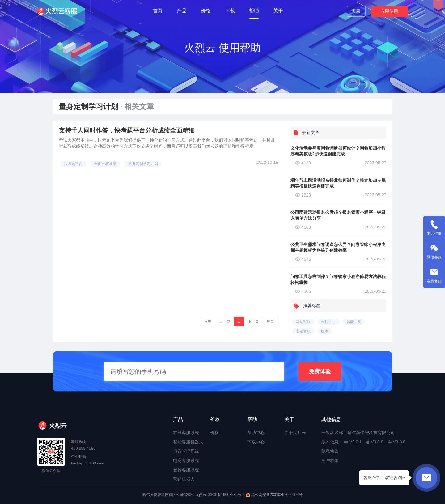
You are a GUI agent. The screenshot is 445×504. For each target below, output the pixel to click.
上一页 (225, 321)
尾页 (270, 321)
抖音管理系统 (186, 451)
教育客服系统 (186, 470)
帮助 (254, 11)
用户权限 (330, 460)
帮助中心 (256, 433)
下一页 (253, 321)
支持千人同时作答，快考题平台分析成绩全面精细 (127, 130)
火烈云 (201, 495)
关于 (278, 11)
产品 (182, 11)
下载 (230, 11)
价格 (206, 11)
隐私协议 (330, 451)
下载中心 (256, 442)
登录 (356, 11)
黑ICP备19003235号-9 (226, 495)
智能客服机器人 (188, 442)
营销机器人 (184, 479)
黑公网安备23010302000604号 (277, 495)
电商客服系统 (186, 460)
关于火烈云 (295, 433)
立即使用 (389, 11)
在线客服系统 (186, 433)
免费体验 (320, 371)
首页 (158, 11)
